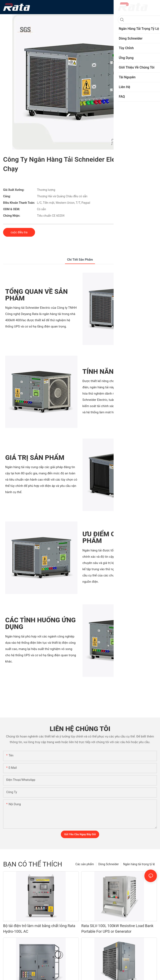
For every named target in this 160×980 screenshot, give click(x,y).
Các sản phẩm (85, 864)
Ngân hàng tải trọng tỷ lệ (139, 864)
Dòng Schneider (109, 864)
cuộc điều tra (19, 232)
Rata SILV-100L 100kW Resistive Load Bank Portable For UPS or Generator (117, 929)
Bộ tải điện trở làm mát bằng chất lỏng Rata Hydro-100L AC (39, 929)
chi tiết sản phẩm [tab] (80, 260)
